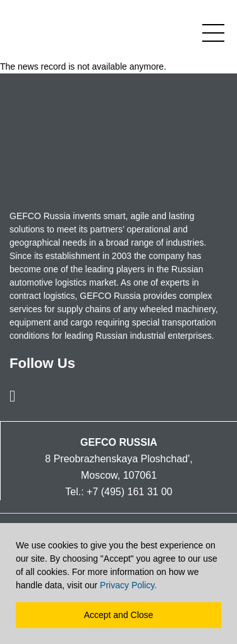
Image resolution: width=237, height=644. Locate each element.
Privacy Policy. (128, 585)
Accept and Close (119, 615)
